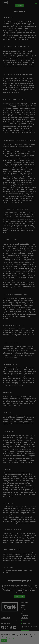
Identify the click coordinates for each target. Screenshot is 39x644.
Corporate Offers (19, 596)
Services (23, 605)
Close (4, 640)
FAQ (22, 613)
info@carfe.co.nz (25, 623)
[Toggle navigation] (36, 2)
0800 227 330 (25, 620)
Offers (22, 607)
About (22, 611)
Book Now (20, 6)
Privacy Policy (10, 638)
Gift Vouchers (24, 609)
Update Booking (24, 615)
